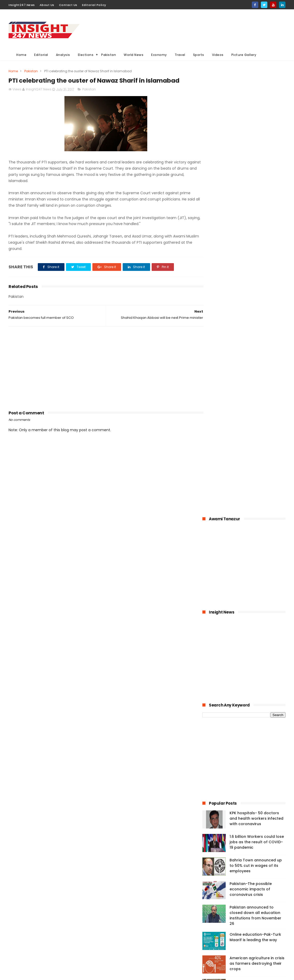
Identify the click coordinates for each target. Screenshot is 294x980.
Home (21, 55)
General (112, 937)
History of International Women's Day (252, 562)
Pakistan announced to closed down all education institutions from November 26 (255, 469)
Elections (86, 55)
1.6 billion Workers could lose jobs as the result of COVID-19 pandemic (257, 396)
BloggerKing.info (55, 974)
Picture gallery (117, 957)
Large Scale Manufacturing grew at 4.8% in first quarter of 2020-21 (256, 541)
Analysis (63, 55)
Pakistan (109, 55)
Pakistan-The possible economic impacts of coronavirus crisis (251, 443)
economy (147, 918)
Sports (199, 55)
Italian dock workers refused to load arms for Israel (257, 585)
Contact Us (68, 5)
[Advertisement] (191, 29)
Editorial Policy (94, 5)
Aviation (140, 947)
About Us (47, 5)
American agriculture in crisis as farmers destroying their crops (257, 517)
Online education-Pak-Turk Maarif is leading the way (255, 491)
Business (113, 918)
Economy (159, 55)
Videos (218, 55)
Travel (180, 55)
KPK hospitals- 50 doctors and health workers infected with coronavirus (256, 372)
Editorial (41, 55)
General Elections (120, 909)
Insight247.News (22, 5)
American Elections (151, 937)
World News (134, 55)
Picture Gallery (244, 55)
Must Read (146, 889)
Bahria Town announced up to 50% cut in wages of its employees (256, 420)
